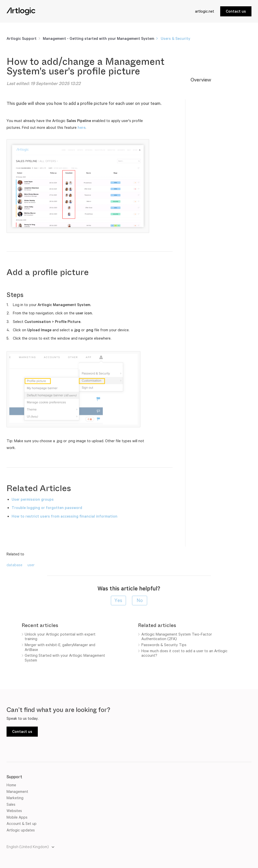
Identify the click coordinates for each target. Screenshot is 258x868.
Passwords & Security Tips (164, 645)
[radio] (118, 601)
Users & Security (175, 38)
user (31, 565)
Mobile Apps (17, 817)
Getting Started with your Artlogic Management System (65, 658)
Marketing (15, 798)
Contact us (236, 11)
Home (11, 785)
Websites (14, 811)
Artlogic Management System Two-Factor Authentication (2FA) (177, 637)
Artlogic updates (21, 830)
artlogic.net (205, 11)
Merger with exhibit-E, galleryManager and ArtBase (60, 647)
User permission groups (33, 499)
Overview (201, 80)
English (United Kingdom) (28, 847)
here (82, 127)
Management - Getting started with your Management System (99, 38)
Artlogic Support (22, 38)
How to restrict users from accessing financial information (64, 516)
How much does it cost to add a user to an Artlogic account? (184, 653)
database (14, 565)
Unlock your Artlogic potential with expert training (60, 637)
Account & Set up (22, 824)
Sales (11, 804)
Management (17, 791)
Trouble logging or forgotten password (47, 508)
